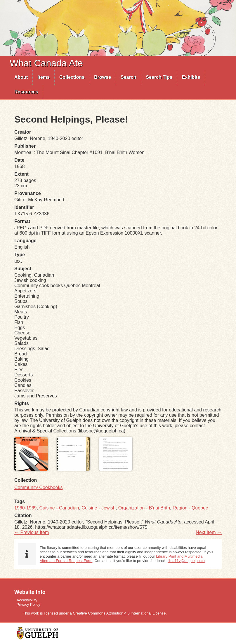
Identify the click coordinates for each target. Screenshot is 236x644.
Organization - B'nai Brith (144, 508)
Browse (103, 77)
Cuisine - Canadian (59, 508)
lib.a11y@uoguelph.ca (186, 561)
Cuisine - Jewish (98, 508)
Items (44, 77)
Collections (72, 77)
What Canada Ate (46, 63)
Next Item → (209, 532)
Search (128, 77)
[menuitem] (21, 77)
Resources (26, 92)
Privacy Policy (28, 604)
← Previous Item (32, 532)
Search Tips (159, 77)
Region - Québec (190, 508)
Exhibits (191, 77)
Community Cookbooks (38, 487)
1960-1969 (26, 508)
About (21, 77)
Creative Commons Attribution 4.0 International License (119, 613)
